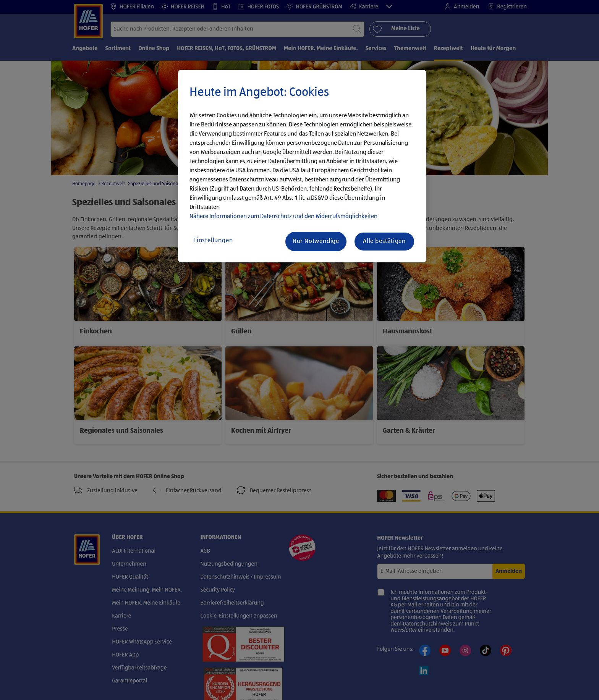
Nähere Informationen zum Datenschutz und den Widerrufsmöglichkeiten (283, 217)
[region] (302, 166)
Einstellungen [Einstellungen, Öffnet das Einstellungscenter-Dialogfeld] (213, 241)
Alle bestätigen (384, 241)
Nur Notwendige (316, 241)
